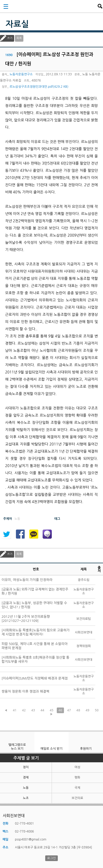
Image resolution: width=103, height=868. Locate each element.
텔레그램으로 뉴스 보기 (17, 747)
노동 (26, 788)
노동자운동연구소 (21, 74)
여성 (77, 767)
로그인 (52, 858)
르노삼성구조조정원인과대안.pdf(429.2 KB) (39, 87)
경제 (26, 777)
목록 (19, 38)
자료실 (17, 24)
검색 (100, 6)
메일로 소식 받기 (52, 749)
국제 (77, 788)
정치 (26, 767)
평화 (77, 777)
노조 (26, 798)
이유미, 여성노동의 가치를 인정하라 (27, 580)
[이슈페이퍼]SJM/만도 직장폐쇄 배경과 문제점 (35, 678)
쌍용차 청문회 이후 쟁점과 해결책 (25, 691)
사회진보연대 (53, 6)
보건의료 (77, 798)
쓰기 (10, 38)
